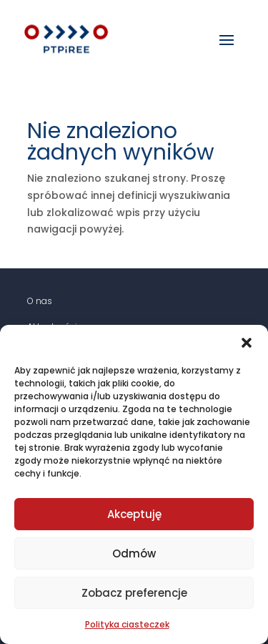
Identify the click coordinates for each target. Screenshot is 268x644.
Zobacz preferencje (134, 593)
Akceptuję (134, 514)
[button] (247, 343)
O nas (40, 301)
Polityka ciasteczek (127, 624)
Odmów (134, 553)
